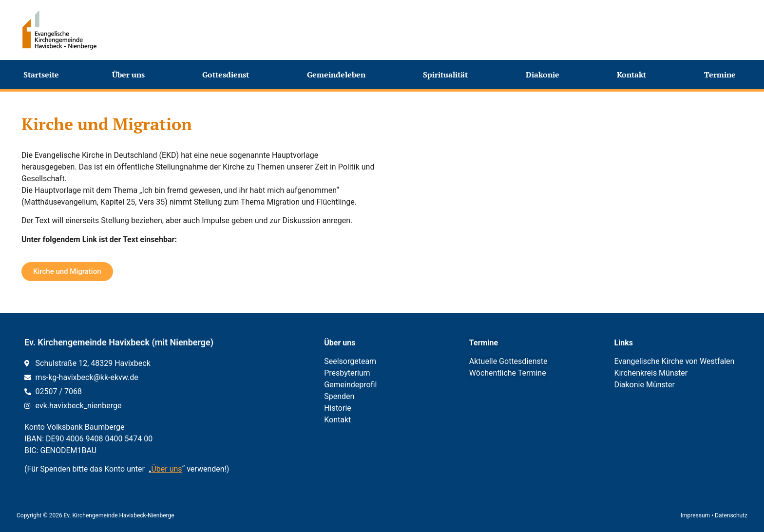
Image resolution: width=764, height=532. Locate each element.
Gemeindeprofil (350, 385)
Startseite (41, 75)
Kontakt (634, 75)
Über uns (131, 75)
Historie (338, 408)
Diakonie (545, 75)
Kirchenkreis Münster (651, 373)
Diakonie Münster (644, 385)
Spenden (339, 396)
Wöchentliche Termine (508, 373)
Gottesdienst (228, 75)
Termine (722, 75)
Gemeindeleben (339, 75)
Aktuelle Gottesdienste (508, 361)
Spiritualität (448, 75)
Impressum (695, 515)
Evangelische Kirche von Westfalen (674, 361)
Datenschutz (731, 515)
